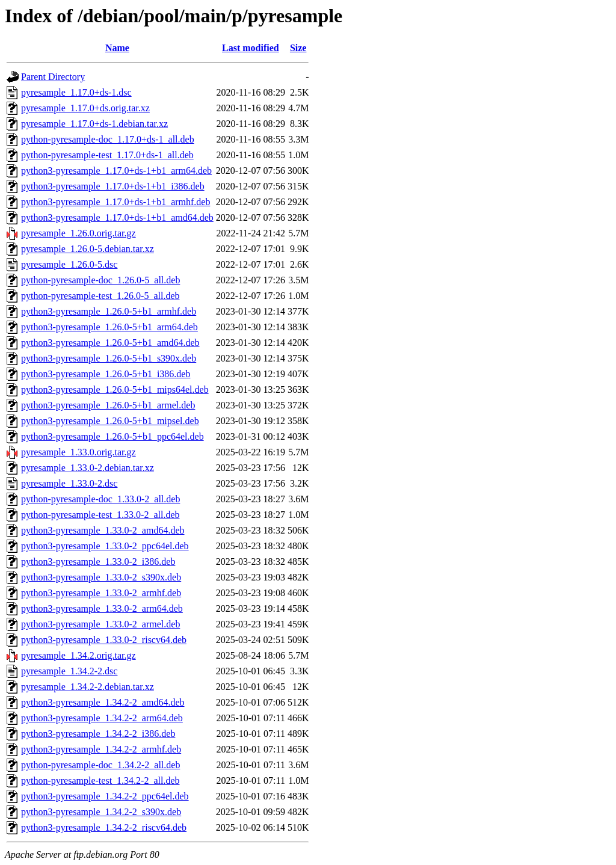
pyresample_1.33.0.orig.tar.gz (79, 452)
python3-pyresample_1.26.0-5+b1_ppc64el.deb (112, 436)
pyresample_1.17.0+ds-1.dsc (76, 92)
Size (298, 48)
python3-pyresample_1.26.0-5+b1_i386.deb (106, 374)
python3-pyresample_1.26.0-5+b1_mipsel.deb (110, 421)
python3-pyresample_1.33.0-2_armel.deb (100, 624)
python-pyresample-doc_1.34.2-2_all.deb (100, 765)
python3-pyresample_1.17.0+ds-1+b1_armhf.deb (115, 202)
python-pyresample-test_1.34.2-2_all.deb (100, 780)
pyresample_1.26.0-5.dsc (69, 264)
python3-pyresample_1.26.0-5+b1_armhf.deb (109, 311)
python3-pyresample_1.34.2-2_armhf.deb (101, 749)
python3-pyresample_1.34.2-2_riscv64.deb (104, 827)
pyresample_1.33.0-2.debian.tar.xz (88, 468)
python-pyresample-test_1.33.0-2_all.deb (100, 515)
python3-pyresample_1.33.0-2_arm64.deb (102, 608)
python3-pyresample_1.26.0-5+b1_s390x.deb (109, 358)
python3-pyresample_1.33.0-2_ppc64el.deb (105, 546)
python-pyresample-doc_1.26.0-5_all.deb (100, 280)
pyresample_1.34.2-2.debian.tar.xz (88, 687)
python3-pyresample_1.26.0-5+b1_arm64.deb (109, 327)
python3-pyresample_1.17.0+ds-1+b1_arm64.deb (116, 171)
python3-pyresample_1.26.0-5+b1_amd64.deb (110, 343)
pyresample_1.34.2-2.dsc (69, 671)
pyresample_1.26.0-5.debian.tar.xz (88, 249)
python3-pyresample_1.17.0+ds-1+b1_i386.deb (113, 186)
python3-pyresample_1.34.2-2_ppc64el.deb (105, 796)
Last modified (251, 48)
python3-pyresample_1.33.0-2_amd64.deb (103, 530)
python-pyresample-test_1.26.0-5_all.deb (100, 296)
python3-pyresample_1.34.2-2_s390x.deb (101, 812)
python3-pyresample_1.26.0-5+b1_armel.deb (108, 405)
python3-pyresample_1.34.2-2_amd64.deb (103, 702)
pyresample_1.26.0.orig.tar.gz (79, 233)
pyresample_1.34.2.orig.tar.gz (79, 655)
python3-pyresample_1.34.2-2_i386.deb (98, 734)
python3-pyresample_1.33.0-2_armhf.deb (101, 593)
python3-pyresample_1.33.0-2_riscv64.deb (104, 640)
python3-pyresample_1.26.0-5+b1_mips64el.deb (115, 389)
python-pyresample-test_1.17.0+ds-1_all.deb (107, 155)
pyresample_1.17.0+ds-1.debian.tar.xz (94, 124)
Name (117, 48)
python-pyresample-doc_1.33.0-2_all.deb (100, 499)
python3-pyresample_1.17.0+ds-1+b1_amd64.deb (117, 217)
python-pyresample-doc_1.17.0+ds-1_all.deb (108, 139)
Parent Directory (53, 77)
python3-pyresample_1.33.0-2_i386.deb (98, 562)
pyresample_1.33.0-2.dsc (69, 483)
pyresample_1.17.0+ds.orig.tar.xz (85, 108)
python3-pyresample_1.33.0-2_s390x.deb (101, 577)
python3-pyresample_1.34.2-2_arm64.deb (102, 718)
